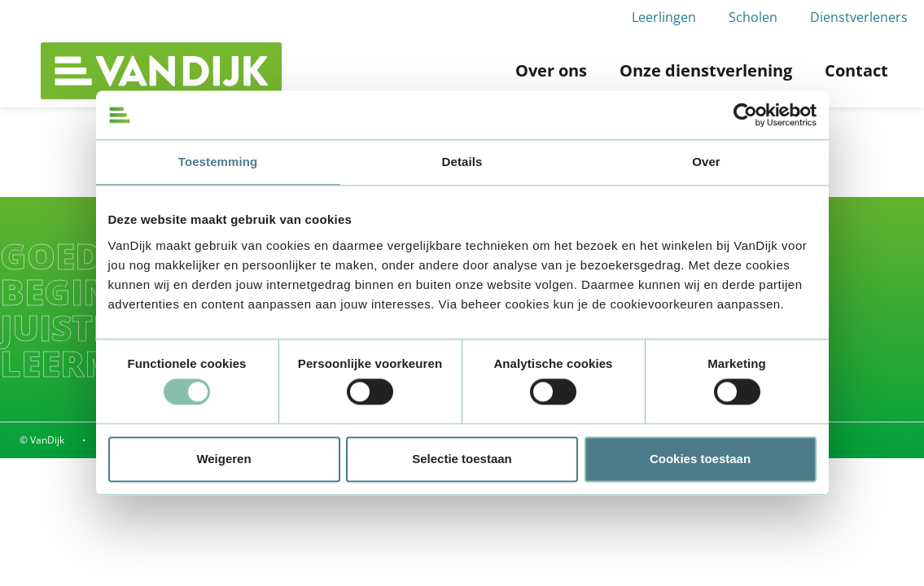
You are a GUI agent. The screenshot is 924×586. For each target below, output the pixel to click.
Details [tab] (462, 162)
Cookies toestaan (700, 459)
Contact (856, 70)
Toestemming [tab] (218, 162)
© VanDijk (42, 440)
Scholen (753, 17)
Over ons (551, 70)
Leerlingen (664, 17)
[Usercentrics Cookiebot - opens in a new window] (745, 115)
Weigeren (223, 459)
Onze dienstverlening (706, 70)
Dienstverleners (859, 17)
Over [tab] (706, 162)
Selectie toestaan (462, 459)
